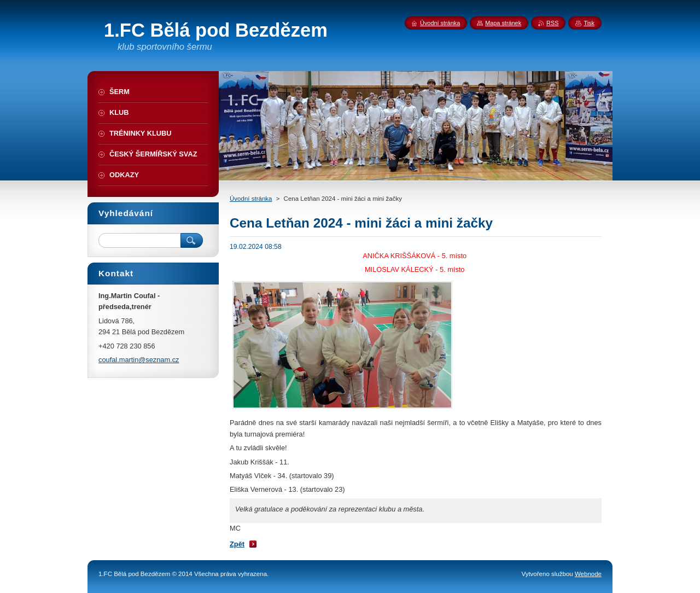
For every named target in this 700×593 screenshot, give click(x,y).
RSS (552, 23)
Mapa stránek (503, 23)
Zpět (237, 544)
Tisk (589, 23)
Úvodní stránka (251, 199)
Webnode (588, 574)
